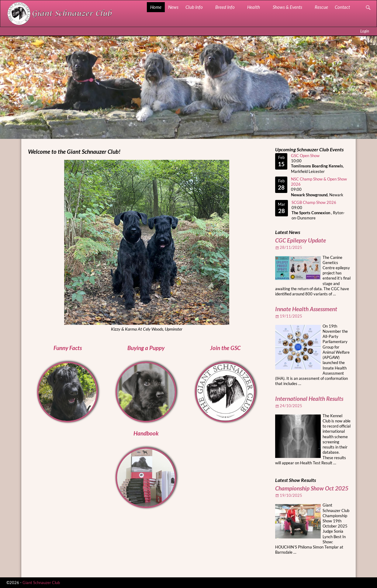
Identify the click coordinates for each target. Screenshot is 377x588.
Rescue (321, 7)
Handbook (146, 433)
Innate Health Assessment (306, 309)
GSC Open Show (305, 156)
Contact (342, 7)
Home (156, 7)
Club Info (194, 7)
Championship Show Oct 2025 (312, 488)
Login (365, 31)
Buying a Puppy (146, 348)
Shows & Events (287, 7)
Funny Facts (68, 348)
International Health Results (309, 399)
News (173, 7)
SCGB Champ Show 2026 (314, 202)
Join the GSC (225, 348)
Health (254, 7)
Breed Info (225, 7)
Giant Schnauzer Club (41, 583)
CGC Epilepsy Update (301, 240)
